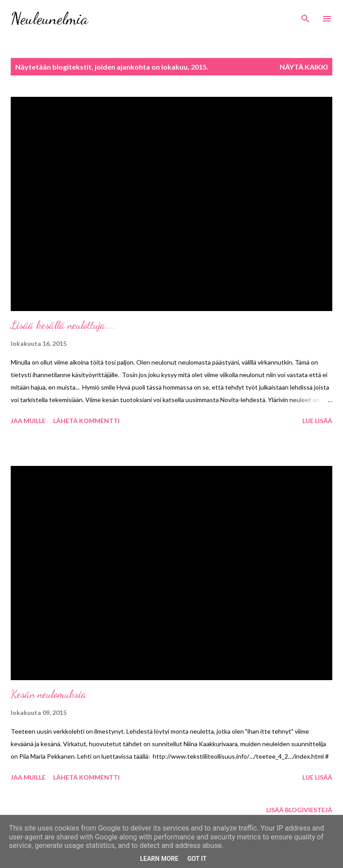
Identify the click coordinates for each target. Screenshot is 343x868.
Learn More (159, 859)
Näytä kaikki (304, 67)
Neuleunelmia (49, 19)
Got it (197, 859)
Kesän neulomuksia (48, 694)
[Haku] (305, 16)
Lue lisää (317, 421)
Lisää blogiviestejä (299, 810)
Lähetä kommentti (86, 421)
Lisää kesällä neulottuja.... (63, 325)
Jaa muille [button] (28, 421)
